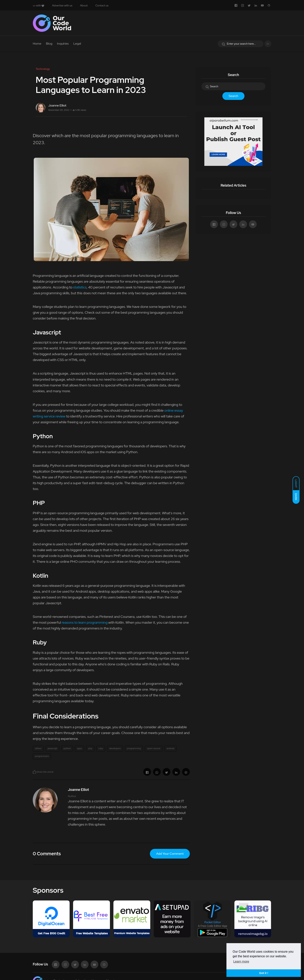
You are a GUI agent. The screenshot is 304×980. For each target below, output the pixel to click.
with (38, 5)
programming (134, 748)
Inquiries (63, 44)
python (67, 748)
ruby (101, 748)
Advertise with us (62, 5)
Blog (49, 44)
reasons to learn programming (85, 622)
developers (115, 748)
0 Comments (47, 854)
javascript (53, 748)
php (90, 748)
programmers (42, 756)
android (170, 748)
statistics (80, 287)
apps (79, 748)
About (84, 5)
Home (37, 44)
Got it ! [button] (264, 973)
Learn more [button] (241, 961)
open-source (154, 748)
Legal (77, 44)
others (38, 748)
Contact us (102, 5)
